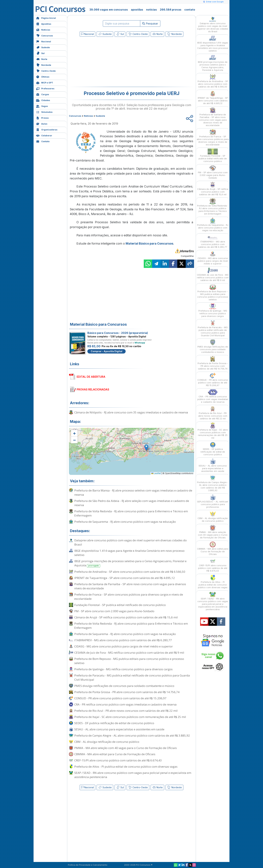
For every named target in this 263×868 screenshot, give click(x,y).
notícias (151, 10)
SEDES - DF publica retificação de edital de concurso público (114, 723)
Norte (42, 59)
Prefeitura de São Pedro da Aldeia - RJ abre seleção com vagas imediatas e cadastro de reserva (132, 503)
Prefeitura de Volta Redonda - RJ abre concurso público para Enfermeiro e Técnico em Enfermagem (131, 513)
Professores (45, 88)
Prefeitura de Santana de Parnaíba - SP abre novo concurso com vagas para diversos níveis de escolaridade (130, 586)
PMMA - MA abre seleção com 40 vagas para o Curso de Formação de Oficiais (126, 748)
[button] (74, 433)
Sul (40, 53)
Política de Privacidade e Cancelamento (88, 865)
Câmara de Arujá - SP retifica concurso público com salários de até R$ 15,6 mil (126, 617)
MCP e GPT (45, 82)
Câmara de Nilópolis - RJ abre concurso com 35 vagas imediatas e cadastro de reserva (131, 412)
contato (190, 10)
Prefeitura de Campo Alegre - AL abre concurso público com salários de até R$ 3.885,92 (132, 735)
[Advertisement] (104, 62)
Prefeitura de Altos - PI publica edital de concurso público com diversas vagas (126, 767)
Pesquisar (150, 24)
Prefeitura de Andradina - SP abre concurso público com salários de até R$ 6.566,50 (130, 572)
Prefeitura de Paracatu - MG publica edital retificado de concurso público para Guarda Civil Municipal (132, 677)
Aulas (42, 123)
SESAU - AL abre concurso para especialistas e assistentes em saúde (119, 729)
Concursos (44, 35)
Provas (42, 118)
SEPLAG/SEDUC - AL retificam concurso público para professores (213, 501)
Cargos (43, 94)
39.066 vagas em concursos (109, 10)
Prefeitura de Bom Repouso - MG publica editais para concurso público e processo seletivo (129, 661)
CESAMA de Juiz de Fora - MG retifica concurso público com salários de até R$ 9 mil (129, 653)
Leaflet (156, 473)
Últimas (43, 76)
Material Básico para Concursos (149, 243)
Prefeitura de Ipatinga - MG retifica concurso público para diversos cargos (123, 669)
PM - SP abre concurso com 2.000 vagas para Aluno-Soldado (114, 611)
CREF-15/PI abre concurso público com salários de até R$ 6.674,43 (118, 760)
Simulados (44, 112)
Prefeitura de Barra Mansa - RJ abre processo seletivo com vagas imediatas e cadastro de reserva (133, 492)
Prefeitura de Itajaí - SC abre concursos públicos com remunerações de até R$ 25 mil (130, 717)
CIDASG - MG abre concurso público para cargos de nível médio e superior (124, 646)
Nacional (44, 41)
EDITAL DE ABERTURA (91, 377)
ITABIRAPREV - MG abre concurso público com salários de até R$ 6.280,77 (123, 640)
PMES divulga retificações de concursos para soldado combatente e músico (124, 686)
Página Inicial (46, 18)
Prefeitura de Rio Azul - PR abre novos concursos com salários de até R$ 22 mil (126, 711)
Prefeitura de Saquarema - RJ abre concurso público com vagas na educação (125, 522)
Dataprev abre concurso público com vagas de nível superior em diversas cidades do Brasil (130, 542)
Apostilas (44, 24)
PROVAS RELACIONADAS (93, 389)
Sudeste (43, 47)
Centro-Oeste (46, 71)
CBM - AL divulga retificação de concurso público (107, 742)
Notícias (43, 29)
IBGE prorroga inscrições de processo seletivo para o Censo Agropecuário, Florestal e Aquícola (130, 563)
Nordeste (44, 65)
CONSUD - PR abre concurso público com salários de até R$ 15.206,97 (120, 698)
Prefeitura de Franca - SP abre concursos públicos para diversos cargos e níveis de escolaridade (129, 597)
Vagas (42, 106)
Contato (43, 141)
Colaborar (44, 135)
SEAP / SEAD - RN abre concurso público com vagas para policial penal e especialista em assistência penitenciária (133, 775)
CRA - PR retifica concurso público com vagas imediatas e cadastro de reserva (125, 704)
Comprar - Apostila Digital (107, 351)
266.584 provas (171, 10)
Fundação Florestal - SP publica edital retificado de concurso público (120, 605)
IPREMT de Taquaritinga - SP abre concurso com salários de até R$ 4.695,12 (125, 578)
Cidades (43, 100)
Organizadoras (47, 129)
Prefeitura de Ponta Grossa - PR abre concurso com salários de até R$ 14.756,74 (127, 692)
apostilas (137, 10)
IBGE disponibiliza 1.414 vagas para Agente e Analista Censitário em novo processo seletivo (129, 553)
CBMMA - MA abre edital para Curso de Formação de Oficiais (115, 754)
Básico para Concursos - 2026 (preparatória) (118, 333)
